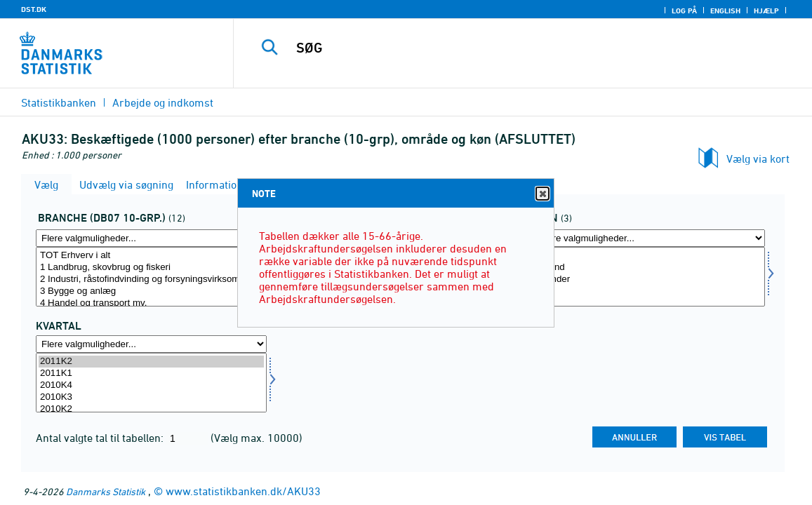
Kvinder (650, 280)
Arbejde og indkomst (163, 102)
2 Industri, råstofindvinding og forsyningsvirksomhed (151, 280)
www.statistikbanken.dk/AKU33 (243, 491)
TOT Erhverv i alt (151, 256)
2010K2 (151, 409)
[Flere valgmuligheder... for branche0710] (151, 238)
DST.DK (34, 9)
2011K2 (151, 362)
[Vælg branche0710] (151, 277)
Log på (684, 11)
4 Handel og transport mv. (151, 303)
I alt (650, 256)
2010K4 (151, 385)
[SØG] (519, 48)
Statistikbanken (59, 102)
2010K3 (151, 397)
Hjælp (766, 11)
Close (542, 194)
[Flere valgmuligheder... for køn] (650, 238)
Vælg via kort (758, 159)
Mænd (650, 268)
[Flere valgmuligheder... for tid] (151, 344)
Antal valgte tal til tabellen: (101, 438)
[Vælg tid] (151, 383)
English (725, 11)
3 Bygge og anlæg (151, 291)
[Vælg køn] (650, 277)
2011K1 (151, 373)
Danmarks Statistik (106, 491)
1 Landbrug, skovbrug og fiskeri (151, 268)
